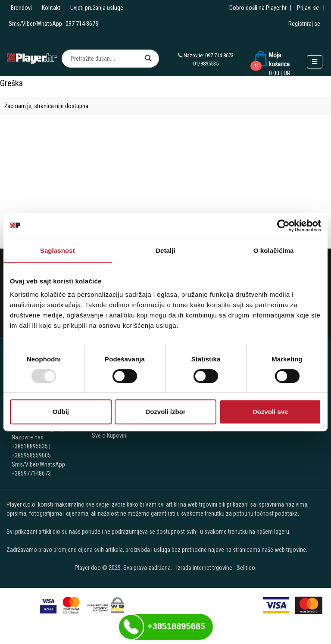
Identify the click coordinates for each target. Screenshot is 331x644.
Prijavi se (308, 8)
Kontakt (51, 8)
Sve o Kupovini (110, 436)
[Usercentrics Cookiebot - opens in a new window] (283, 226)
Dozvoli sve (270, 412)
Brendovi (21, 8)
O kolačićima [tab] (274, 250)
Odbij (61, 412)
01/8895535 (206, 64)
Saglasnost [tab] (58, 250)
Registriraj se (304, 24)
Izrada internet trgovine (204, 568)
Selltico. (247, 568)
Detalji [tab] (165, 250)
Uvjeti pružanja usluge (97, 8)
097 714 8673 (82, 24)
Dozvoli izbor (165, 412)
